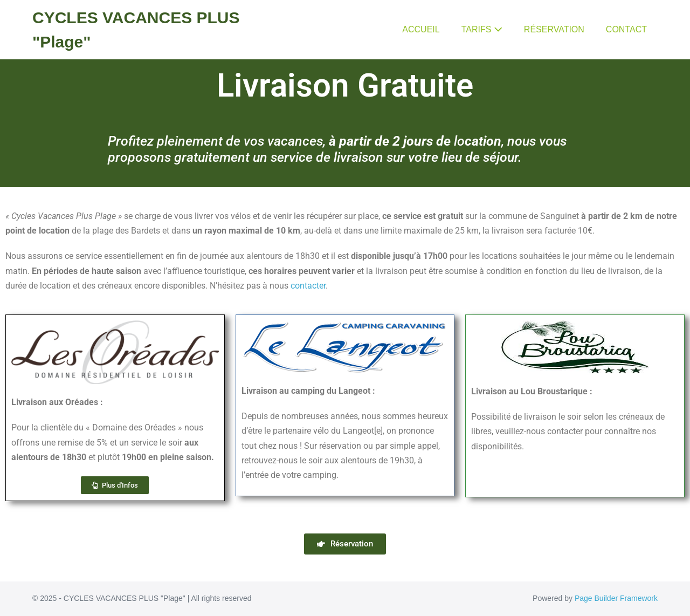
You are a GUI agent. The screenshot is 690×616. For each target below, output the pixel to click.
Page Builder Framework (616, 598)
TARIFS (482, 29)
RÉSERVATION (554, 29)
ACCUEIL (421, 29)
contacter (308, 286)
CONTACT (626, 29)
